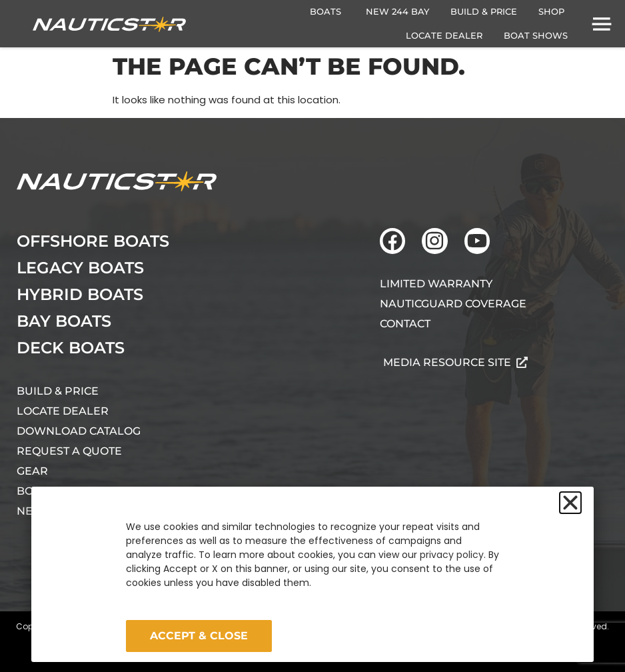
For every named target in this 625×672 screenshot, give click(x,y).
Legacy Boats (80, 268)
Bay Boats (64, 321)
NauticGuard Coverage (453, 304)
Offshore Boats (93, 241)
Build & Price (58, 391)
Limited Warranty (436, 284)
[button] (570, 503)
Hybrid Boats (80, 294)
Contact (405, 324)
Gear (32, 471)
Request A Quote (69, 451)
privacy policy (452, 555)
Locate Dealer (63, 411)
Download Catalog (79, 431)
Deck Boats (71, 348)
